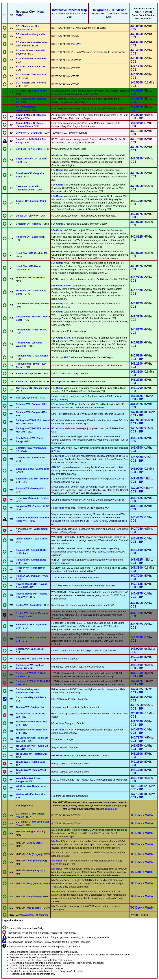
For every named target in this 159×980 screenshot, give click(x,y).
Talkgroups (100, 10)
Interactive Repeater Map (70, 10)
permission (111, 809)
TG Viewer (119, 10)
